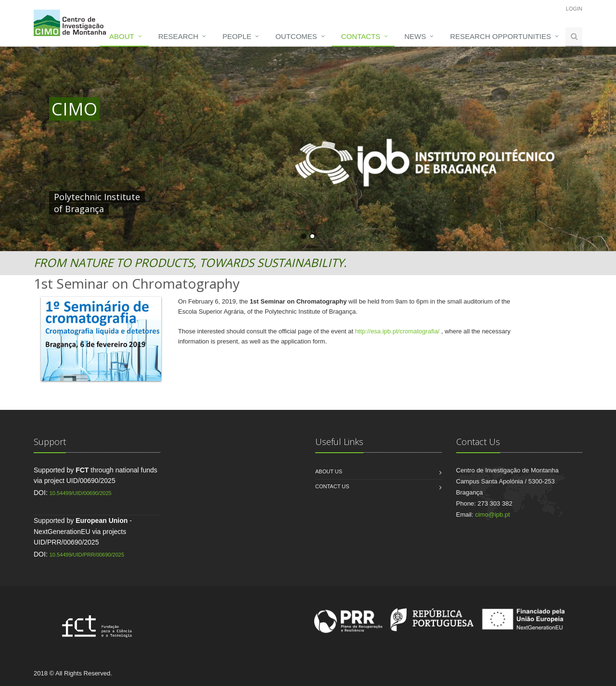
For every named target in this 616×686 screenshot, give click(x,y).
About (122, 36)
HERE (250, 197)
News (415, 36)
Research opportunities (500, 36)
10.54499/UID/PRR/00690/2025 (87, 555)
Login (574, 9)
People (237, 36)
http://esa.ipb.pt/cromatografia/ (398, 331)
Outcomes (296, 36)
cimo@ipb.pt (492, 514)
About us (329, 471)
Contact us (332, 486)
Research (178, 36)
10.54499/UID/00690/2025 (81, 493)
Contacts (361, 36)
